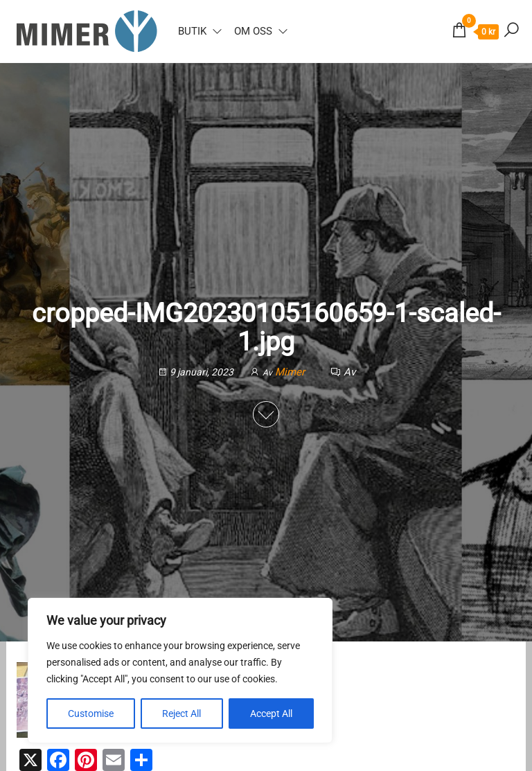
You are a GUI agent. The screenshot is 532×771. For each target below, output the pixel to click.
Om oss (253, 31)
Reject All (181, 714)
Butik (192, 31)
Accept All (271, 714)
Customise (91, 714)
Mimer (291, 372)
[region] (180, 671)
